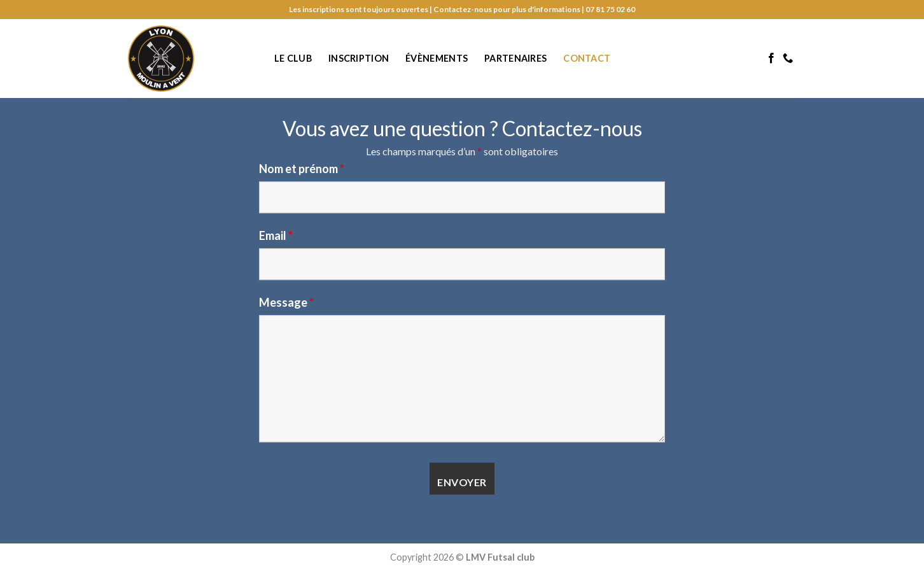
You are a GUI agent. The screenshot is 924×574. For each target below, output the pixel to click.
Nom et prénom (302, 169)
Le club (293, 58)
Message (286, 302)
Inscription (359, 58)
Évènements (437, 58)
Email (276, 235)
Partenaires (515, 58)
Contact (587, 58)
